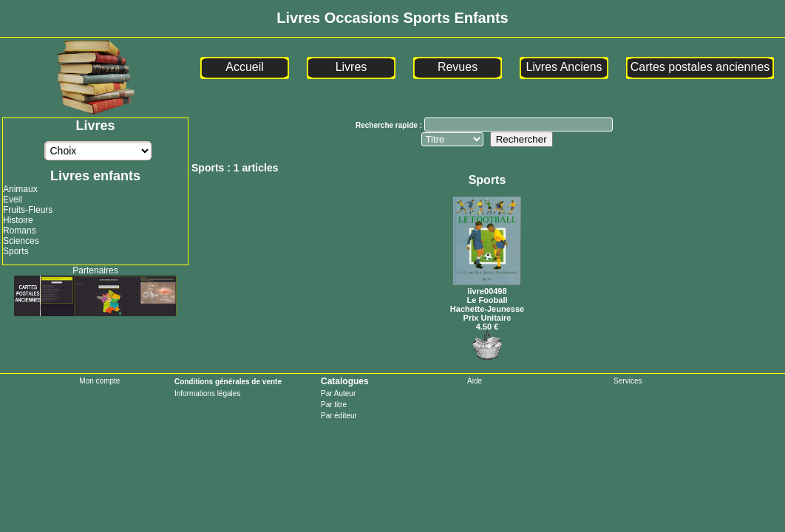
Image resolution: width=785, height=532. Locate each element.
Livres (351, 67)
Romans (20, 231)
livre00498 (487, 287)
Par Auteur (338, 393)
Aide (475, 381)
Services (628, 381)
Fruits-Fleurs (28, 210)
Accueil (245, 67)
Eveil (13, 199)
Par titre (334, 405)
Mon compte (99, 381)
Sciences (21, 241)
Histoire (18, 220)
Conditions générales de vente (228, 382)
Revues (458, 67)
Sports (16, 251)
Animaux (20, 189)
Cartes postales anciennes (700, 67)
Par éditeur (339, 416)
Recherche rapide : (390, 125)
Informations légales (208, 393)
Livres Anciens (564, 67)
